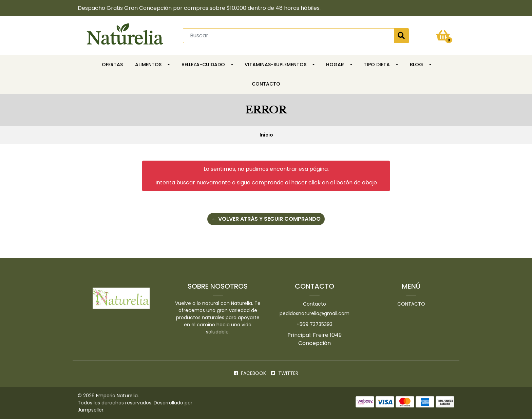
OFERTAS (112, 65)
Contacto (266, 84)
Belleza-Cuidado (203, 65)
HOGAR (335, 65)
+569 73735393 (315, 324)
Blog (416, 65)
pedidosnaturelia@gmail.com (315, 313)
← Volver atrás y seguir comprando (266, 219)
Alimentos (148, 65)
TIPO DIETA (377, 65)
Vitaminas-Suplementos (275, 65)
